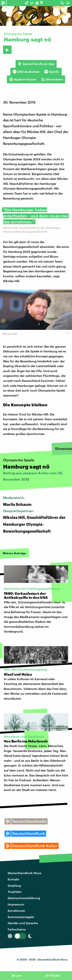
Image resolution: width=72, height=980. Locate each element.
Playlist (55, 975)
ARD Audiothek (26, 72)
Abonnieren (52, 79)
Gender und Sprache (23, 923)
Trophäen (15, 892)
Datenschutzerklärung (24, 898)
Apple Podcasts (23, 79)
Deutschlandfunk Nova (24, 873)
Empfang (14, 885)
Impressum (16, 904)
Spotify (52, 72)
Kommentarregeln (21, 917)
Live (18, 975)
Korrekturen (16, 911)
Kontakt (13, 879)
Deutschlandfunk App (36, 64)
